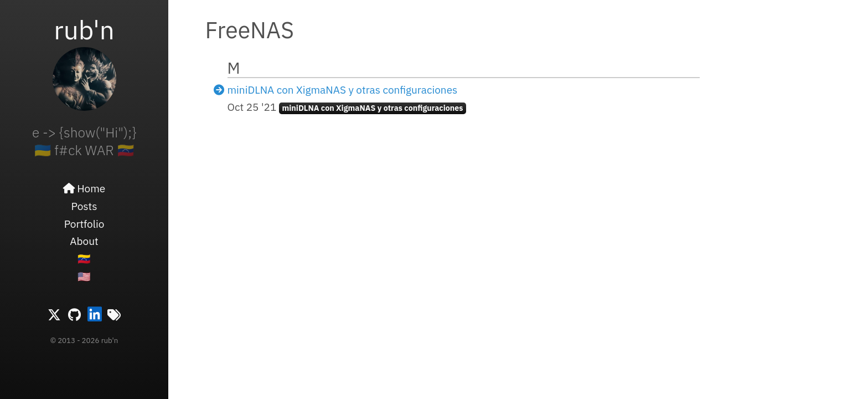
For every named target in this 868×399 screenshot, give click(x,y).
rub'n (84, 29)
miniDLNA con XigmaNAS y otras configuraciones (343, 90)
